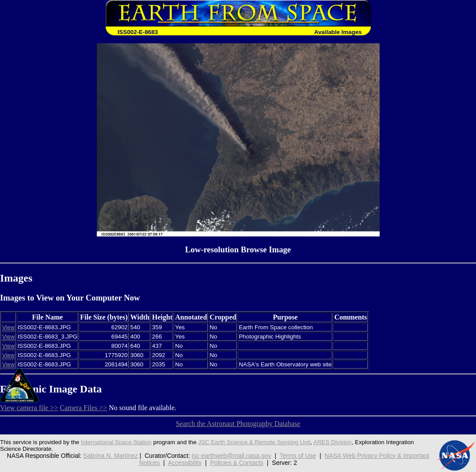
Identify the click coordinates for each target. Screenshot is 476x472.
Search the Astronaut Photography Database (238, 424)
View (9, 327)
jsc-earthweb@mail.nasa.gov (232, 456)
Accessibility (185, 463)
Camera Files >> (83, 408)
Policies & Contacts (237, 463)
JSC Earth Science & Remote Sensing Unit (254, 442)
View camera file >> (29, 408)
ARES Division (333, 442)
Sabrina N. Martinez (110, 456)
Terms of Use (298, 456)
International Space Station (116, 442)
